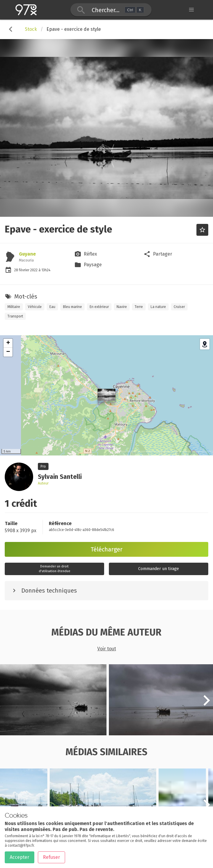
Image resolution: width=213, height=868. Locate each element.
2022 (34, 270)
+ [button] (8, 343)
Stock (31, 29)
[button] (206, 704)
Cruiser (179, 307)
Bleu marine (72, 307)
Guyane (27, 254)
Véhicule (35, 307)
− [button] (8, 352)
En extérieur (99, 307)
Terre (139, 307)
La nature (158, 307)
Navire (122, 307)
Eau (52, 307)
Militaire (14, 307)
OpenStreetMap (148, 453)
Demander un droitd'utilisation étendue (55, 569)
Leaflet (126, 453)
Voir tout (107, 649)
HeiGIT (171, 453)
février (25, 270)
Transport (15, 316)
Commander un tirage (159, 569)
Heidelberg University (196, 453)
